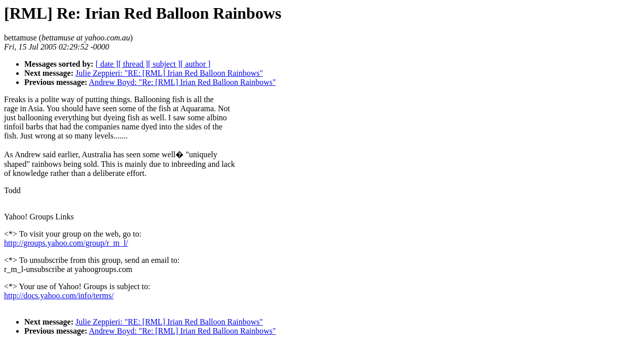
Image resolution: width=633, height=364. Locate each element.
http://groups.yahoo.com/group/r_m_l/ (66, 243)
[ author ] (196, 64)
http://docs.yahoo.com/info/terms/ (59, 295)
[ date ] (107, 64)
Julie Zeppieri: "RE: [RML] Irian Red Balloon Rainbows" (169, 73)
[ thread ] (133, 64)
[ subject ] (164, 64)
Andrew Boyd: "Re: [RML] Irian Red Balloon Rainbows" (183, 82)
